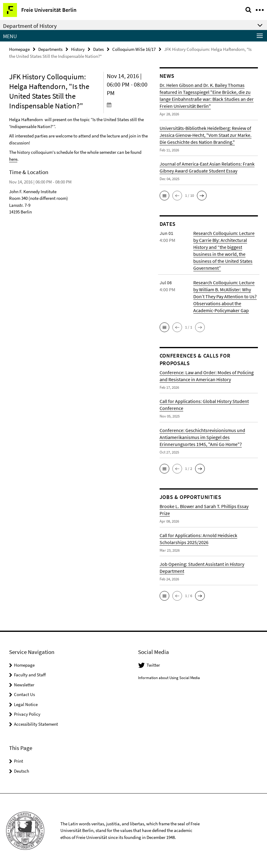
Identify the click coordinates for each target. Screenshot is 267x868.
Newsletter (24, 685)
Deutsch (22, 771)
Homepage (19, 49)
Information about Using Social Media (169, 678)
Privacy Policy (27, 714)
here (13, 159)
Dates (98, 49)
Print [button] (19, 761)
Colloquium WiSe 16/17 (134, 49)
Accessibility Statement (36, 724)
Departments (50, 49)
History (78, 49)
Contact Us (24, 694)
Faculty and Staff (30, 675)
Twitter (153, 665)
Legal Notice (26, 704)
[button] (164, 196)
